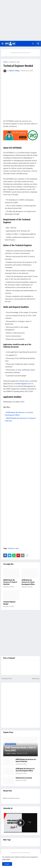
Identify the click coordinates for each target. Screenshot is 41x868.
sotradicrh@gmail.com (23, 384)
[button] (3, 44)
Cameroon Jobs (14, 62)
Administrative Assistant (24, 778)
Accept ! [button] (7, 864)
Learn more (6, 859)
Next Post (35, 679)
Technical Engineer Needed (9, 603)
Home (5, 62)
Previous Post (7, 679)
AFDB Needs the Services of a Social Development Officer (28, 582)
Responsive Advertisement (20, 53)
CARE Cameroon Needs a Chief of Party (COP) (20, 749)
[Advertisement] (20, 20)
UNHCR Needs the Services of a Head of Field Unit (10, 582)
